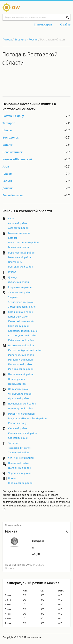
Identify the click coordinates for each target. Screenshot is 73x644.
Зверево (13, 297)
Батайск (8, 145)
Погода (7, 39)
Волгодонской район (21, 267)
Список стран (43, 25)
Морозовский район (20, 364)
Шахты (7, 130)
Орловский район (19, 398)
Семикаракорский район (23, 433)
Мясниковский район (21, 369)
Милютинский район (20, 360)
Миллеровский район (21, 355)
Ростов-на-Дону (13, 116)
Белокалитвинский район (23, 242)
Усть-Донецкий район (21, 458)
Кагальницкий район (21, 312)
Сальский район (18, 428)
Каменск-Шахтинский (17, 159)
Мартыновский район (21, 345)
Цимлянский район (20, 468)
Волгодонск (11, 138)
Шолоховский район (20, 483)
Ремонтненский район (21, 414)
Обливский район (19, 389)
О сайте (65, 25)
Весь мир (20, 39)
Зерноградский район (21, 302)
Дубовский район (18, 282)
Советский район (18, 438)
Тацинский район (18, 452)
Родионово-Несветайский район (27, 418)
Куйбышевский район (21, 340)
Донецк (8, 188)
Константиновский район (23, 331)
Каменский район (19, 317)
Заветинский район (20, 292)
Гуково (7, 174)
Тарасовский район (20, 448)
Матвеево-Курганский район (25, 350)
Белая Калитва (13, 195)
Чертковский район (20, 473)
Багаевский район (19, 233)
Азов (6, 167)
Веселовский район (20, 257)
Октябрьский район (20, 394)
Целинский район (19, 463)
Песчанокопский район (22, 404)
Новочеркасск (17, 379)
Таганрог (9, 123)
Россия (33, 39)
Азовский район (18, 223)
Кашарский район (19, 326)
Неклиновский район (21, 374)
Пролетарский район (21, 408)
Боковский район (18, 247)
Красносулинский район (23, 335)
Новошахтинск (13, 152)
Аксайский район (18, 228)
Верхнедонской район (21, 253)
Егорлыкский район (20, 287)
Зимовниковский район (22, 307)
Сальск (7, 181)
